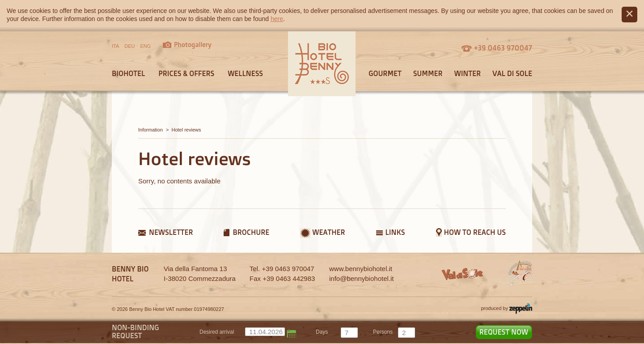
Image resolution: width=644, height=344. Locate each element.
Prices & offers (186, 73)
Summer (428, 73)
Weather (328, 232)
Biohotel (128, 73)
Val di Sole (512, 73)
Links (395, 232)
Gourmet (385, 73)
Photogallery (193, 45)
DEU (129, 46)
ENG (146, 46)
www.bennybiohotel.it (361, 269)
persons (383, 332)
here (277, 19)
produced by (506, 309)
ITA (115, 46)
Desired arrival (217, 332)
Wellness (245, 73)
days (322, 332)
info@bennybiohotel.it (362, 278)
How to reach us (475, 232)
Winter (467, 73)
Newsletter (171, 232)
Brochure (251, 232)
